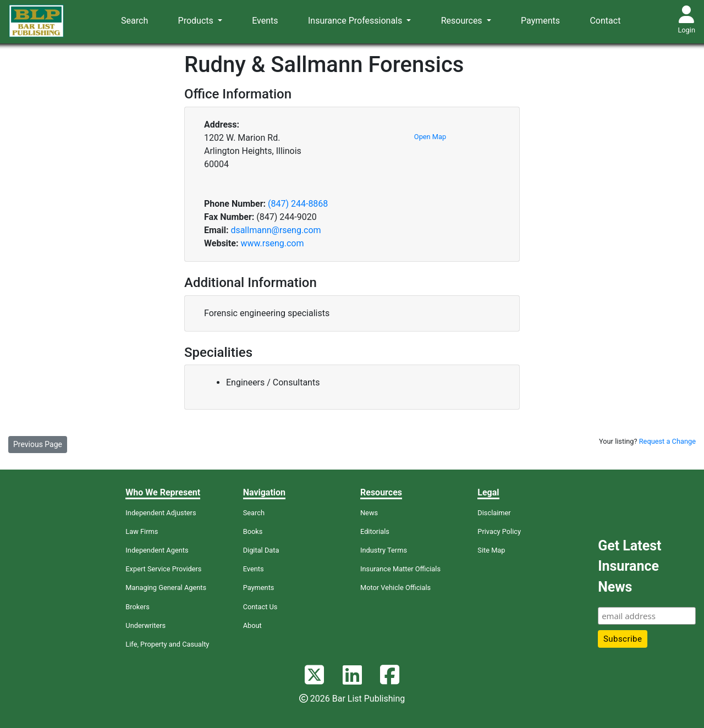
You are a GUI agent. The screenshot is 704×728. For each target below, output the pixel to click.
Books (253, 531)
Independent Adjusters (161, 513)
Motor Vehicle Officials (395, 588)
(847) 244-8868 (298, 204)
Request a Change (667, 441)
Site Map (491, 550)
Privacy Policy (499, 531)
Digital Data (261, 550)
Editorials (375, 531)
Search (134, 21)
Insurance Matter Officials (400, 569)
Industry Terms (384, 550)
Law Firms (142, 531)
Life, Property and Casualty (167, 644)
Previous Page (38, 444)
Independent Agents (157, 550)
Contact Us (260, 607)
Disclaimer (494, 513)
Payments (540, 21)
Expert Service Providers (163, 569)
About (252, 625)
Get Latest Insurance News (629, 566)
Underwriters (145, 625)
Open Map (430, 137)
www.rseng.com (272, 243)
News (369, 513)
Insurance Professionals (356, 21)
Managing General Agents (166, 588)
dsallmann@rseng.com (276, 230)
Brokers (137, 607)
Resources (463, 21)
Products (197, 21)
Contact (605, 21)
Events (265, 21)
